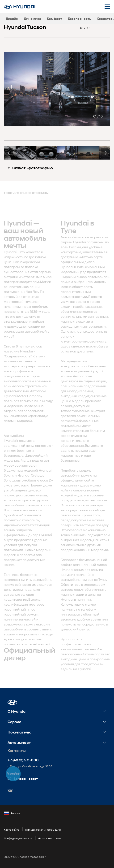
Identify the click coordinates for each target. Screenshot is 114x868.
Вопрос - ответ (23, 779)
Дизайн (12, 19)
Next (106, 153)
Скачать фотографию (30, 168)
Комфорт (55, 19)
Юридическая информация (43, 830)
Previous (8, 153)
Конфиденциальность (18, 838)
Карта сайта (12, 830)
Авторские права (49, 838)
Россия (12, 813)
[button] (12, 702)
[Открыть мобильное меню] (107, 7)
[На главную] (20, 7)
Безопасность (79, 19)
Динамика (33, 19)
